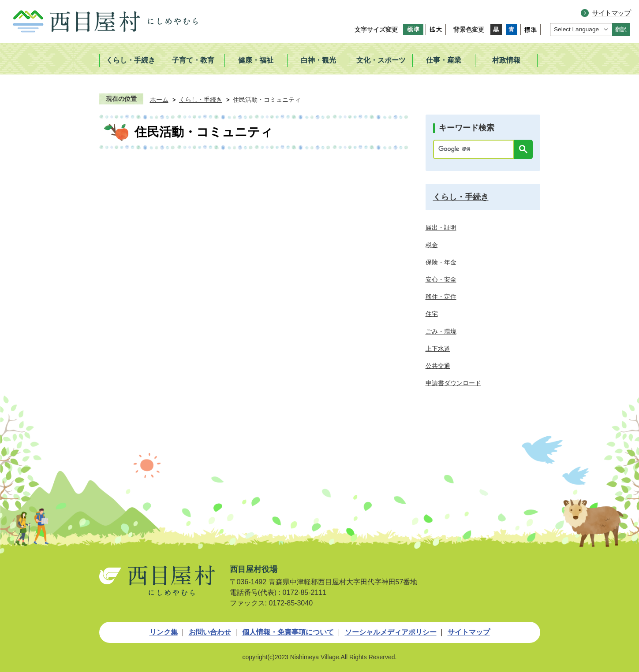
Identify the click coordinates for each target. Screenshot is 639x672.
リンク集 (164, 632)
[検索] (476, 149)
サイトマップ (611, 13)
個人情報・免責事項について (288, 632)
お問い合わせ (210, 632)
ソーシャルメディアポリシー (391, 632)
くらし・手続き (201, 100)
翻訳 (621, 29)
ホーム (159, 100)
